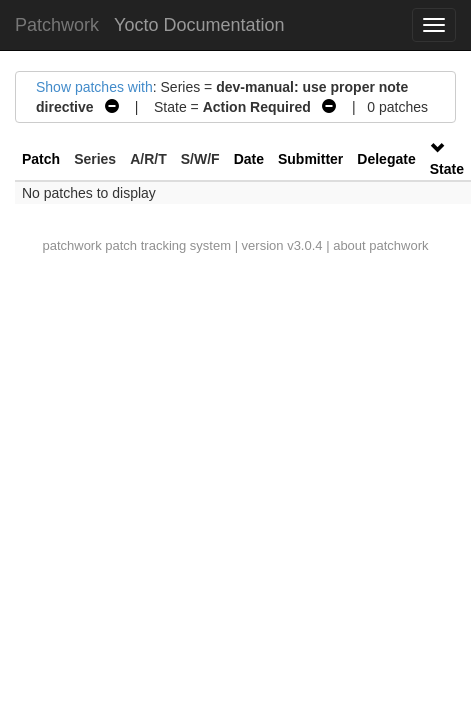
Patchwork (57, 25)
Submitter (310, 159)
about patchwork (380, 245)
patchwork (71, 245)
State (447, 169)
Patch (41, 159)
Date (249, 159)
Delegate (386, 159)
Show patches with (94, 87)
